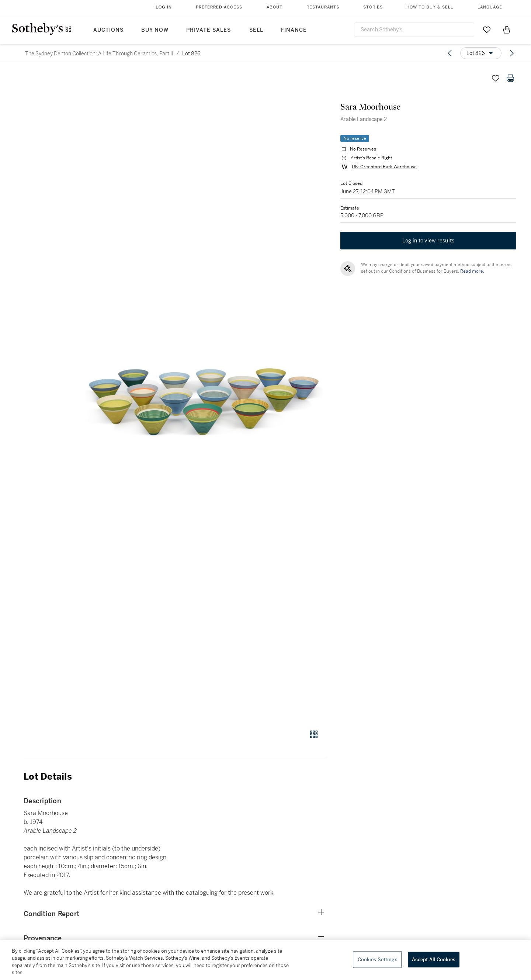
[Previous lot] (450, 53)
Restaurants (323, 7)
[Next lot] (512, 53)
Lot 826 (191, 54)
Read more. (472, 271)
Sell (256, 30)
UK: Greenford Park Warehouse (384, 167)
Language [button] (490, 7)
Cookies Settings (378, 960)
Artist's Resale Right (371, 158)
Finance (294, 30)
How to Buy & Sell (430, 7)
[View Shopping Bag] (507, 30)
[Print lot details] (510, 78)
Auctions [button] (108, 30)
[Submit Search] (466, 30)
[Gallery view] (314, 734)
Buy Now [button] (155, 30)
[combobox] (414, 30)
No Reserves (363, 149)
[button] (203, 396)
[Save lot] (496, 78)
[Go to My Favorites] (487, 30)
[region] (265, 960)
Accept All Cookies (434, 960)
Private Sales (209, 30)
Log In (164, 7)
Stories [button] (373, 7)
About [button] (275, 7)
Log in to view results (428, 241)
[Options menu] (481, 53)
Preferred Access (219, 7)
